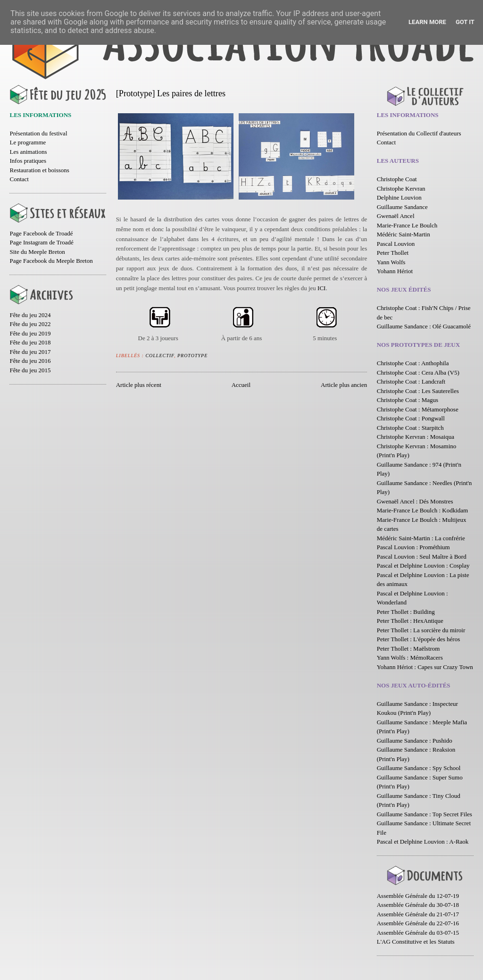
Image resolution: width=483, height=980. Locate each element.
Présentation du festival (38, 133)
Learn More (427, 22)
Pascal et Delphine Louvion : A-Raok (423, 842)
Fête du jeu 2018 (30, 342)
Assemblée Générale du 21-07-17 (418, 914)
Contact (19, 179)
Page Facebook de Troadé (41, 233)
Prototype (192, 356)
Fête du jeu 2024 (30, 315)
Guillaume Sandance (402, 207)
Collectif (160, 356)
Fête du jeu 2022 (30, 324)
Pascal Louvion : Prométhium (413, 547)
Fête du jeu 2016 (30, 361)
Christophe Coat (397, 179)
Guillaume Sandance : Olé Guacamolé (424, 326)
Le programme (28, 142)
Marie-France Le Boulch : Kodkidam (423, 510)
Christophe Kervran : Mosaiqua (416, 437)
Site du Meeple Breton (37, 252)
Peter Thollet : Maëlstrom (408, 649)
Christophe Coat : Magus (408, 400)
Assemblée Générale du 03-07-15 (418, 933)
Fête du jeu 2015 (30, 370)
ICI (321, 288)
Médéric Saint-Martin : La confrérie (421, 538)
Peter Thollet (393, 253)
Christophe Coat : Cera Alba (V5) (418, 373)
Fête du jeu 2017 (30, 352)
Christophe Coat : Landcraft (411, 381)
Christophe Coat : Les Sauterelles (418, 391)
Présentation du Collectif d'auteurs (419, 133)
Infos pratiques (28, 161)
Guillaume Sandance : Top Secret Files (425, 814)
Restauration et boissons (39, 170)
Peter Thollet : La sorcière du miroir (421, 630)
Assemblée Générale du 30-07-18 (418, 905)
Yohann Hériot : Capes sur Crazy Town (425, 667)
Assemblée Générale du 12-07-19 (418, 896)
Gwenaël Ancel (396, 216)
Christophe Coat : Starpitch (410, 428)
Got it (465, 22)
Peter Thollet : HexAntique (410, 621)
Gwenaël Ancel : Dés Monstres (415, 501)
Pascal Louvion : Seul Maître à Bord (422, 557)
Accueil (241, 385)
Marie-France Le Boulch (407, 225)
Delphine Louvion (399, 197)
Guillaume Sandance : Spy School (419, 768)
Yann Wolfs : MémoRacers (410, 658)
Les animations (28, 152)
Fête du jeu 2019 (30, 333)
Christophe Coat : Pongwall (411, 418)
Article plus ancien (344, 385)
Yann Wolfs (391, 262)
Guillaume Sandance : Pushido (415, 741)
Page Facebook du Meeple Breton (51, 261)
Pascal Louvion (396, 244)
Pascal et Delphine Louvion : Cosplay (423, 565)
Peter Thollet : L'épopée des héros (418, 639)
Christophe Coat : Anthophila (413, 363)
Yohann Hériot (395, 271)
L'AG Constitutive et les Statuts (416, 942)
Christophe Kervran (401, 188)
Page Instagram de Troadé (41, 242)
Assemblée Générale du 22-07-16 (418, 923)
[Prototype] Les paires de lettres (171, 93)
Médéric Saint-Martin (404, 234)
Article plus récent (139, 385)
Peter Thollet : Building (406, 612)
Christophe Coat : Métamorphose (418, 409)
